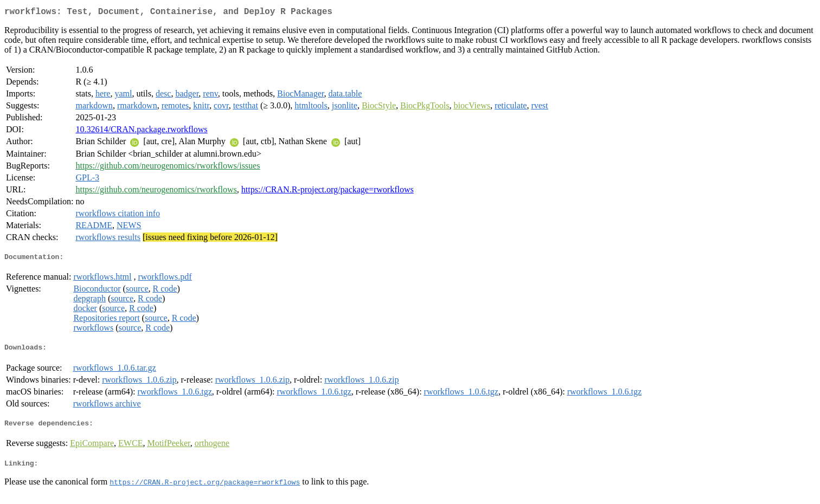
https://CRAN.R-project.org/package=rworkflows (328, 192)
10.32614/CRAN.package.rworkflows (141, 131)
